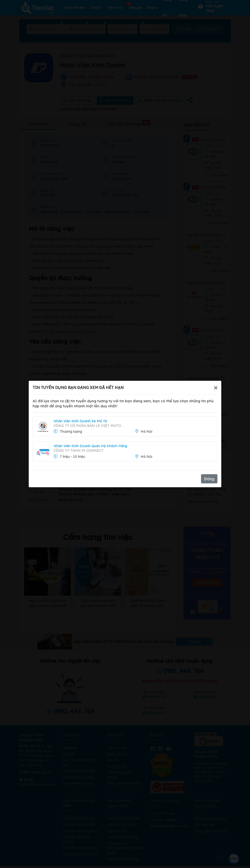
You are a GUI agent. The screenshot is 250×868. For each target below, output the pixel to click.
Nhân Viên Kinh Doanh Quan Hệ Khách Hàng (90, 446)
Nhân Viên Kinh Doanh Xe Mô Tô (80, 421)
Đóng (209, 479)
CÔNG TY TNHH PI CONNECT (79, 451)
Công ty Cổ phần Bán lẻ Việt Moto (87, 426)
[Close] (216, 388)
